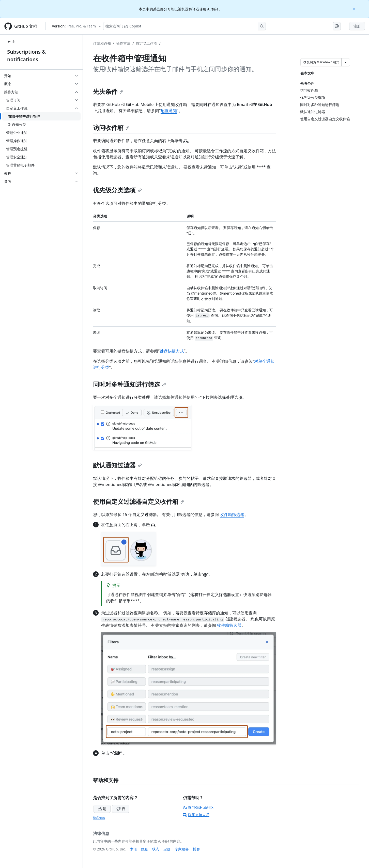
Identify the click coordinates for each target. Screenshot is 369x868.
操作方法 (123, 43)
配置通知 (169, 111)
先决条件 (108, 91)
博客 (196, 849)
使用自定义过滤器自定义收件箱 (139, 501)
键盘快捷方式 (172, 351)
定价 (167, 849)
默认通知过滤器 (117, 465)
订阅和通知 (102, 43)
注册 (357, 26)
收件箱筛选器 (232, 514)
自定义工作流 (146, 43)
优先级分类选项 (117, 190)
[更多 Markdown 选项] (346, 62)
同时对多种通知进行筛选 (130, 384)
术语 (133, 849)
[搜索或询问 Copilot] (184, 26)
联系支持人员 (196, 815)
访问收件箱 (111, 127)
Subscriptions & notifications (26, 56)
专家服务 (182, 849)
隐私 (145, 849)
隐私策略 (99, 818)
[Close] (355, 8)
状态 (156, 849)
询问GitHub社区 (199, 807)
